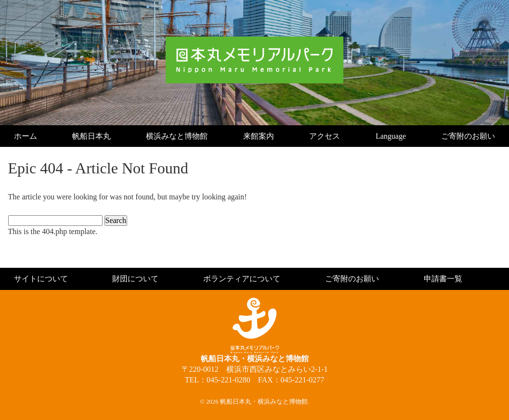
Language (391, 136)
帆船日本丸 (91, 136)
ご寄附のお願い (468, 136)
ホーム (26, 136)
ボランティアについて (242, 279)
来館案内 (259, 136)
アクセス (325, 136)
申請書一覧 (443, 279)
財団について (135, 279)
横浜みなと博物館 (177, 136)
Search (116, 220)
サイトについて (41, 279)
